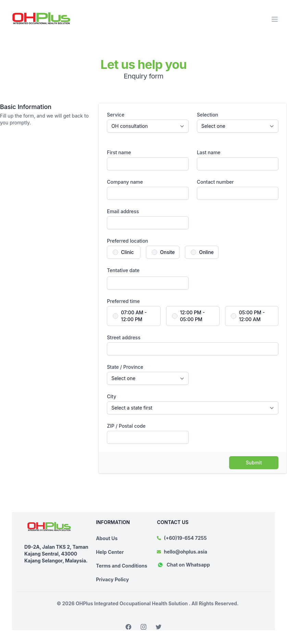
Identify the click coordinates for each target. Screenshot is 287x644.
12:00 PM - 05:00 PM (192, 316)
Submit (254, 463)
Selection (208, 115)
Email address (123, 211)
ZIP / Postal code (126, 426)
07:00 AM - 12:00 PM (134, 316)
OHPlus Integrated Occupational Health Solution (132, 603)
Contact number (215, 182)
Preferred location (127, 241)
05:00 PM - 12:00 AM (252, 316)
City (111, 396)
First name (119, 152)
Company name (125, 182)
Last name (209, 152)
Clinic (127, 252)
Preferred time (123, 301)
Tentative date (123, 270)
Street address (124, 337)
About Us (107, 538)
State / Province (125, 367)
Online (206, 252)
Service (116, 115)
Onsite (167, 252)
